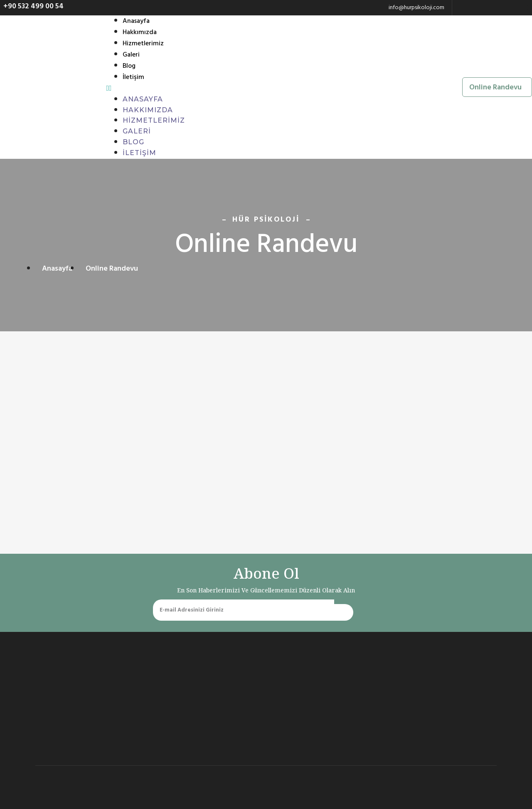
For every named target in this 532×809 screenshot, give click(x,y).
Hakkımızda (140, 33)
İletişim (133, 78)
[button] (32, 6)
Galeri (131, 55)
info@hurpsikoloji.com (416, 7)
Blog (129, 67)
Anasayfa (136, 22)
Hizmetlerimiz (143, 44)
